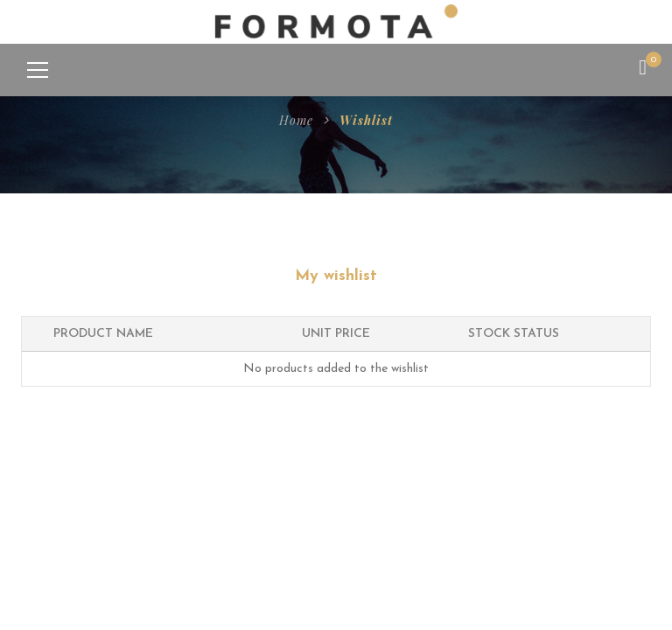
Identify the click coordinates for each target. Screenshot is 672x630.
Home (296, 120)
